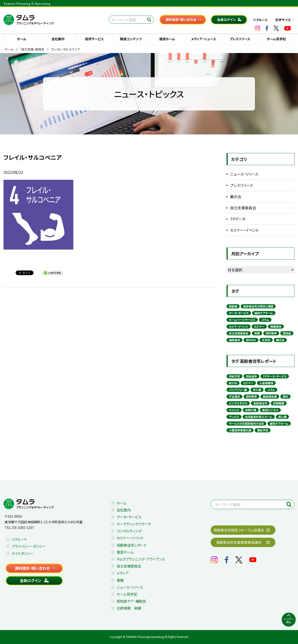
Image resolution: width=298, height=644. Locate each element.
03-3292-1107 (23, 527)
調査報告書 (270, 396)
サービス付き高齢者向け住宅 (246, 423)
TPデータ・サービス (275, 376)
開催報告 (276, 326)
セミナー (259, 326)
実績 (257, 333)
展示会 (236, 197)
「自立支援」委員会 (32, 49)
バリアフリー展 (238, 390)
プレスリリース (240, 39)
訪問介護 (251, 410)
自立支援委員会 (243, 208)
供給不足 (234, 376)
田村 (285, 396)
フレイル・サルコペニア (65, 49)
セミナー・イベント (244, 230)
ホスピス (234, 410)
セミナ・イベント (239, 326)
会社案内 (58, 39)
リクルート (261, 20)
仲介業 (257, 390)
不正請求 (234, 396)
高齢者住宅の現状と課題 (258, 306)
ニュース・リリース (244, 174)
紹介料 (233, 383)
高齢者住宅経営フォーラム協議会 (239, 530)
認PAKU (251, 340)
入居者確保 (266, 383)
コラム (265, 320)
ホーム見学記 (276, 39)
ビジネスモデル (238, 403)
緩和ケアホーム (264, 313)
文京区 (266, 340)
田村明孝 (271, 333)
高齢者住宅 (260, 403)
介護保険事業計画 (240, 430)
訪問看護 (279, 403)
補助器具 (234, 340)
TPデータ (238, 219)
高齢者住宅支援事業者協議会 (239, 542)
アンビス (234, 417)
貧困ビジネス (270, 410)
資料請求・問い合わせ (181, 20)
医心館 (282, 417)
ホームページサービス (242, 320)
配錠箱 (233, 306)
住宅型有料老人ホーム (259, 417)
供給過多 (251, 376)
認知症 (287, 333)
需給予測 (263, 430)
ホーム (22, 39)
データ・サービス (239, 313)
